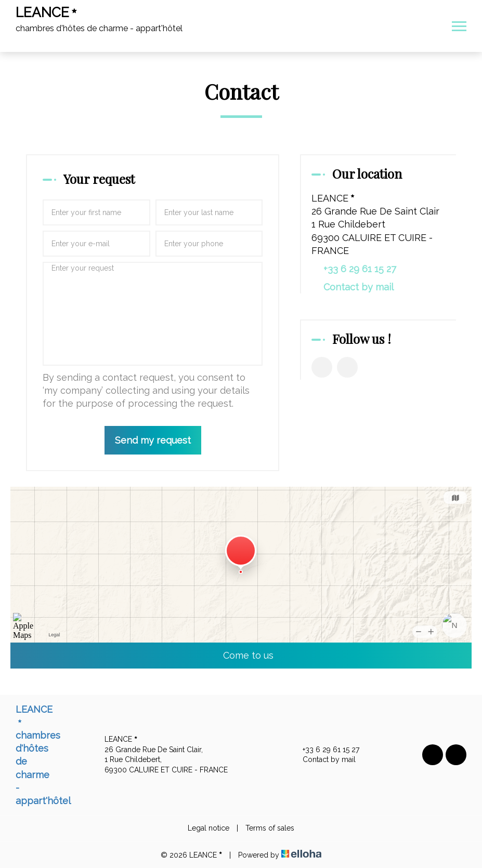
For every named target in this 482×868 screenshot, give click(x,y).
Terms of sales (270, 828)
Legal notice (209, 828)
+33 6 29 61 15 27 (325, 750)
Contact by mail (359, 287)
